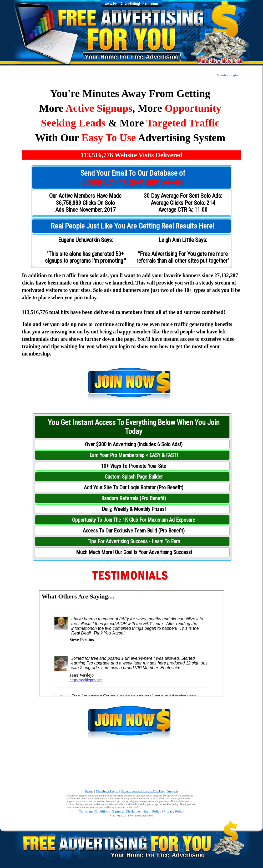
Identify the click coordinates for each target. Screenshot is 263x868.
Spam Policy (152, 811)
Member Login (227, 75)
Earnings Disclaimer (127, 811)
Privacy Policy (174, 811)
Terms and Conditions (94, 811)
